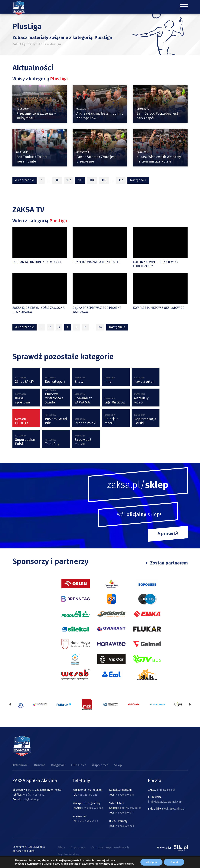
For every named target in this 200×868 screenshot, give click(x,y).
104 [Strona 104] (92, 180)
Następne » (138, 180)
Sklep (118, 765)
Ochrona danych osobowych (110, 847)
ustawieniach (125, 864)
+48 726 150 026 (88, 795)
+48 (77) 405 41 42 (34, 795)
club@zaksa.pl (31, 799)
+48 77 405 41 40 (88, 821)
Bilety (61, 847)
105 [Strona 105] (104, 180)
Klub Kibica (79, 765)
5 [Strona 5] (77, 327)
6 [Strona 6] (85, 327)
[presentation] (10, 704)
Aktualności (20, 765)
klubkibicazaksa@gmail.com (165, 802)
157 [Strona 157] (121, 180)
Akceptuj (151, 862)
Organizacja (78, 847)
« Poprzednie (25, 180)
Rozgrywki (58, 765)
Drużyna (40, 765)
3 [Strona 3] (59, 327)
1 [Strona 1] (42, 180)
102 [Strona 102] (69, 180)
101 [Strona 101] (57, 180)
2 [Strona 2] (50, 327)
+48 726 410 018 (124, 795)
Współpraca (100, 765)
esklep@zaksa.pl (175, 809)
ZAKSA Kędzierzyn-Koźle (29, 44)
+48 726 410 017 (124, 813)
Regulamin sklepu (70, 854)
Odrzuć (174, 862)
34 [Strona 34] (100, 327)
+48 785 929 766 (93, 808)
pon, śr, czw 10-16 (130, 808)
